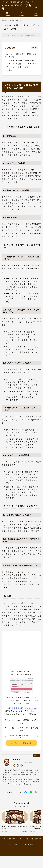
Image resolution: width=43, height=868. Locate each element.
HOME (4, 839)
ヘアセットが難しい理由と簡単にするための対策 (21, 55)
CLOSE (35, 48)
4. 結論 (10, 70)
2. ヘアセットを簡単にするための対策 (22, 64)
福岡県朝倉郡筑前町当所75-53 (24, 708)
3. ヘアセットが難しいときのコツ (20, 67)
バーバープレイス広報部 (17, 7)
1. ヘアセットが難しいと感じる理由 (21, 61)
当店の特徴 (14, 21)
